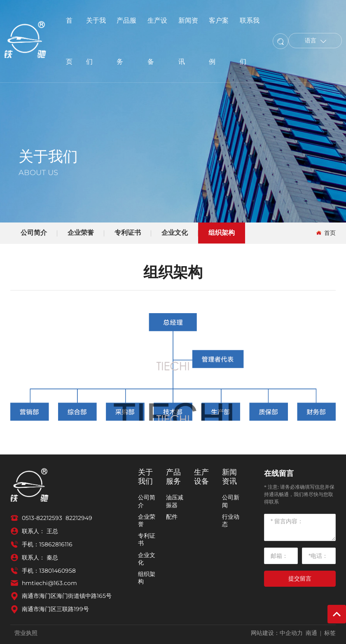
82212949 (79, 518)
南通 (311, 633)
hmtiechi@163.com (49, 583)
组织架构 (222, 233)
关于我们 (48, 157)
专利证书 (128, 233)
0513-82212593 (42, 518)
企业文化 (175, 233)
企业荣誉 (81, 233)
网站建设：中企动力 (277, 633)
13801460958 (57, 571)
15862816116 (56, 544)
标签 (330, 633)
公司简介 (34, 233)
